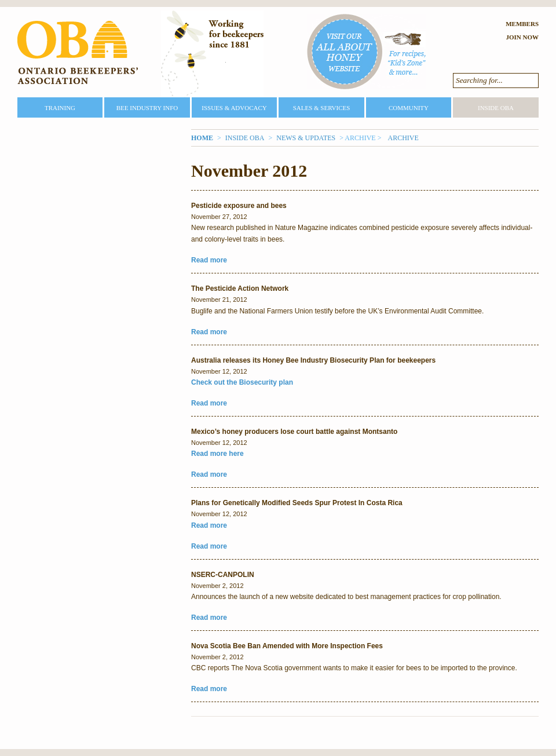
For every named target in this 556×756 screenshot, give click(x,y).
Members (522, 24)
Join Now (522, 37)
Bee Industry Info (147, 108)
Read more (209, 260)
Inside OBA (496, 108)
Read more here (217, 454)
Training (60, 108)
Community (409, 108)
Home (202, 138)
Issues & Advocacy (234, 108)
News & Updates (306, 138)
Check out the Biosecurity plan (242, 382)
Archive (403, 138)
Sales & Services (322, 108)
